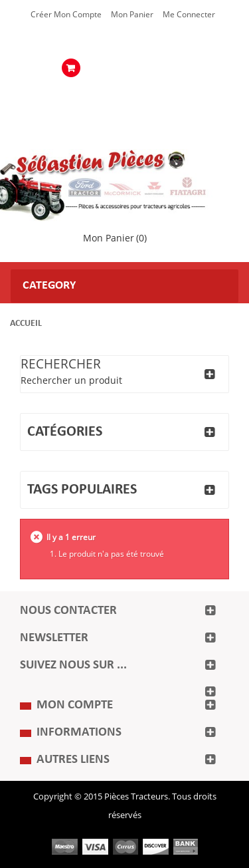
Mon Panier (132, 15)
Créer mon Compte (66, 15)
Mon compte (75, 705)
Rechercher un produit (71, 381)
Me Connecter (189, 15)
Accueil (26, 324)
